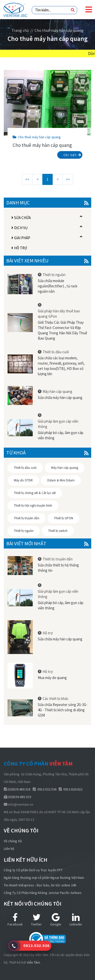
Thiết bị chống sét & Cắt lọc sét (35, 493)
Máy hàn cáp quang (57, 391)
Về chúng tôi (13, 841)
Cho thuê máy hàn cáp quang (37, 137)
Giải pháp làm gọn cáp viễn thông (58, 424)
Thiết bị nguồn (54, 275)
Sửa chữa (21, 218)
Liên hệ (9, 849)
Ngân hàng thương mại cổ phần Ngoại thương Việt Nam (44, 878)
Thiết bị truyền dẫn (27, 518)
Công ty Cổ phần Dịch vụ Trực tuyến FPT (33, 870)
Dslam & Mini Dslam (61, 480)
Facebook (15, 920)
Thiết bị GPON (64, 518)
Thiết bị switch (58, 531)
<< (27, 179)
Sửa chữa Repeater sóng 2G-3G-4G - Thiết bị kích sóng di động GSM (63, 710)
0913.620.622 (73, 789)
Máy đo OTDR (23, 480)
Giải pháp (21, 238)
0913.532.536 (47, 789)
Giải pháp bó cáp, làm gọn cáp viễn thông (61, 435)
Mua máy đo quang (52, 678)
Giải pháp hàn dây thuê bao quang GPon (59, 314)
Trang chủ (20, 30)
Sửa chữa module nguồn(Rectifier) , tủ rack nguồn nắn (58, 286)
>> (68, 179)
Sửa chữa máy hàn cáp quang (60, 398)
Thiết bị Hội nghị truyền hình (33, 506)
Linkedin (76, 920)
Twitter (36, 920)
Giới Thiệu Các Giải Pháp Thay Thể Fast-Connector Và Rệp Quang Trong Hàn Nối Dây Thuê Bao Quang (62, 330)
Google (56, 920)
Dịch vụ (20, 228)
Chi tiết (72, 155)
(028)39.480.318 (19, 789)
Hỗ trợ (19, 248)
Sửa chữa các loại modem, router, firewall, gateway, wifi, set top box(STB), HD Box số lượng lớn (61, 366)
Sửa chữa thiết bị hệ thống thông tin (58, 568)
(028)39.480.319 (20, 797)
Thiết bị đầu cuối (56, 352)
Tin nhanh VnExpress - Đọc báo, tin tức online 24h (40, 885)
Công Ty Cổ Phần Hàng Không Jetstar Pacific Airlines (43, 893)
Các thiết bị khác (56, 699)
